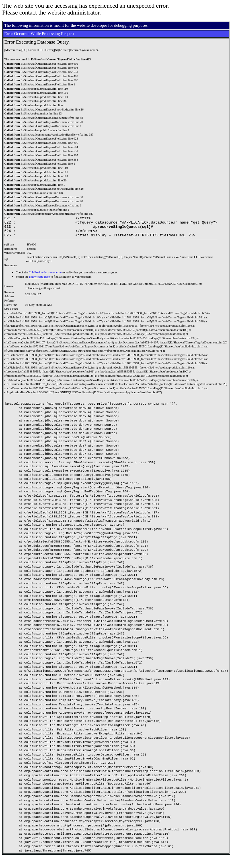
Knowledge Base (39, 281)
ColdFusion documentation (45, 277)
